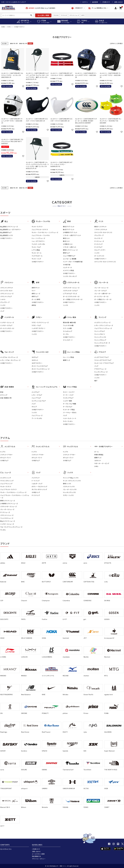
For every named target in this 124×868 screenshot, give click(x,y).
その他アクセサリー (6, 238)
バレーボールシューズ (101, 288)
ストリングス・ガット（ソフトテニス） (105, 262)
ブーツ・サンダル (37, 418)
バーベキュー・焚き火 (70, 412)
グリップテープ (99, 235)
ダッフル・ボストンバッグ (39, 489)
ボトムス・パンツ (6, 458)
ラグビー (10, 27)
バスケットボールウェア (70, 291)
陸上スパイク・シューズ (8, 521)
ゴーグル (66, 334)
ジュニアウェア (36, 398)
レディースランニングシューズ (104, 325)
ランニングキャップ (100, 340)
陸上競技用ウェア (6, 232)
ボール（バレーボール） (102, 296)
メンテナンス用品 (69, 270)
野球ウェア (67, 253)
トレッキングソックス (69, 492)
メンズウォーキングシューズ (9, 357)
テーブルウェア (68, 407)
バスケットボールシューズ (71, 288)
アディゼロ (56, 15)
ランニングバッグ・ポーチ (102, 343)
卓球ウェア (35, 296)
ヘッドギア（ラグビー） (39, 328)
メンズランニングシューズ (102, 322)
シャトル (3, 299)
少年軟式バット (68, 244)
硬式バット (66, 238)
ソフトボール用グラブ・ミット (72, 235)
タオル (96, 466)
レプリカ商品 (36, 250)
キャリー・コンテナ (69, 392)
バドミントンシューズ (74, 15)
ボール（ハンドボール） (7, 328)
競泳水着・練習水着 (69, 322)
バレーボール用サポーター (103, 294)
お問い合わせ (118, 2)
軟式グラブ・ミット (69, 229)
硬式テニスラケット (100, 227)
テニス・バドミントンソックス (72, 481)
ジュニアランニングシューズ (103, 328)
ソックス (97, 253)
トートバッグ (36, 481)
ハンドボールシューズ (7, 322)
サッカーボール (37, 253)
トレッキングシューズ (101, 372)
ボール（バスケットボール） (71, 296)
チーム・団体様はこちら (97, 8)
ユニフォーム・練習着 (70, 259)
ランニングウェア (100, 331)
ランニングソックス (100, 337)
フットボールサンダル (38, 244)
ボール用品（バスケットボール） (73, 299)
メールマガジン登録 (38, 854)
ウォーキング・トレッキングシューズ (11, 527)
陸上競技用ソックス (7, 235)
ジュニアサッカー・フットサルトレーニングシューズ (15, 496)
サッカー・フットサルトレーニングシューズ (13, 492)
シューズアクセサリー (38, 241)
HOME (3, 27)
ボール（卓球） (36, 299)
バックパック (36, 478)
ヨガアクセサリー (37, 363)
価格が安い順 (14, 43)
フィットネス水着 (68, 325)
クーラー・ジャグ (68, 395)
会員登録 (95, 2)
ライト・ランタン (68, 421)
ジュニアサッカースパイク (40, 229)
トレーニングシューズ (38, 238)
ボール (97, 452)
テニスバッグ (98, 244)
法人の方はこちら (6, 849)
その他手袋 (67, 265)
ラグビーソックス (68, 495)
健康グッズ (67, 360)
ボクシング (4, 395)
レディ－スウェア (37, 395)
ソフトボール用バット (70, 247)
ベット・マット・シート (70, 418)
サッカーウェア (36, 247)
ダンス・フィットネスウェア (40, 366)
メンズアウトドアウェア (102, 357)
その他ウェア (4, 460)
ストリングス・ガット (6, 291)
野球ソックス (67, 484)
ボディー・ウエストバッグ (39, 486)
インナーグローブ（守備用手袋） (73, 262)
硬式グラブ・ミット (69, 227)
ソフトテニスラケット (101, 229)
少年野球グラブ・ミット (70, 232)
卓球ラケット (36, 288)
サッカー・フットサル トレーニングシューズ (45, 232)
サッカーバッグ (36, 259)
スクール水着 (67, 328)
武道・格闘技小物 (6, 398)
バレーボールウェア (101, 291)
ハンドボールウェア (6, 325)
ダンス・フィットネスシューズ (41, 369)
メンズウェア (36, 392)
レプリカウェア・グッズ (70, 294)
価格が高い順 (23, 43)
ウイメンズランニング (7, 481)
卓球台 (34, 305)
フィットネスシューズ (7, 518)
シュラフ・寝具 (68, 401)
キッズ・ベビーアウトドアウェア (104, 363)
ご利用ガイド (106, 2)
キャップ (34, 407)
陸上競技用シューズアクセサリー (11, 229)
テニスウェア (98, 247)
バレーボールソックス (70, 489)
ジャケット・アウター (7, 455)
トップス (3, 452)
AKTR (83, 15)
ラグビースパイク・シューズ (40, 322)
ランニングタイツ (100, 334)
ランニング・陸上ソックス (71, 478)
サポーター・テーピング (102, 463)
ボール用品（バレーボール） (103, 299)
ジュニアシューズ (37, 415)
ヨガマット (35, 360)
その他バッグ (36, 492)
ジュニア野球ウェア (69, 256)
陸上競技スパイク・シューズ (9, 227)
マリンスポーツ (68, 340)
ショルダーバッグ (37, 484)
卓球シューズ (36, 294)
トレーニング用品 (69, 357)
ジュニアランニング (6, 484)
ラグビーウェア (36, 325)
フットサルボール (37, 256)
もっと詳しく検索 (43, 15)
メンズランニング (6, 478)
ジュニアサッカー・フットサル (41, 235)
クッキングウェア (68, 398)
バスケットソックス (69, 486)
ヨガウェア (35, 357)
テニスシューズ (99, 241)
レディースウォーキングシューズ (10, 360)
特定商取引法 (36, 856)
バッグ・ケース (67, 267)
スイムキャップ (68, 331)
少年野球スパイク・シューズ (9, 504)
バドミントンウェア (6, 296)
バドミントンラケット (7, 288)
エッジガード (98, 238)
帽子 (96, 381)
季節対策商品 (99, 455)
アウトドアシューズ (100, 369)
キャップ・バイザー (100, 250)
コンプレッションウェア (39, 401)
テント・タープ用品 (69, 410)
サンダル (3, 530)
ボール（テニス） (99, 256)
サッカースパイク (37, 227)
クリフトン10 (64, 15)
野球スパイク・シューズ (70, 250)
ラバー (34, 291)
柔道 (2, 392)
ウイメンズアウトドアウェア (103, 360)
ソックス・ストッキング (70, 276)
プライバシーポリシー (39, 859)
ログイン (85, 2)
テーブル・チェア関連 (70, 404)
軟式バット (66, 241)
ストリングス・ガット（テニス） (103, 232)
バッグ (2, 311)
